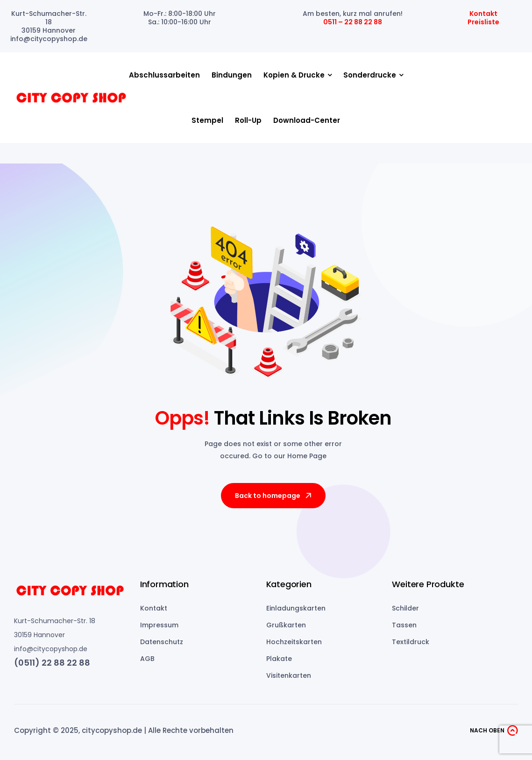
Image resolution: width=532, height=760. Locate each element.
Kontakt (483, 14)
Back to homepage (274, 496)
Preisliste (483, 22)
